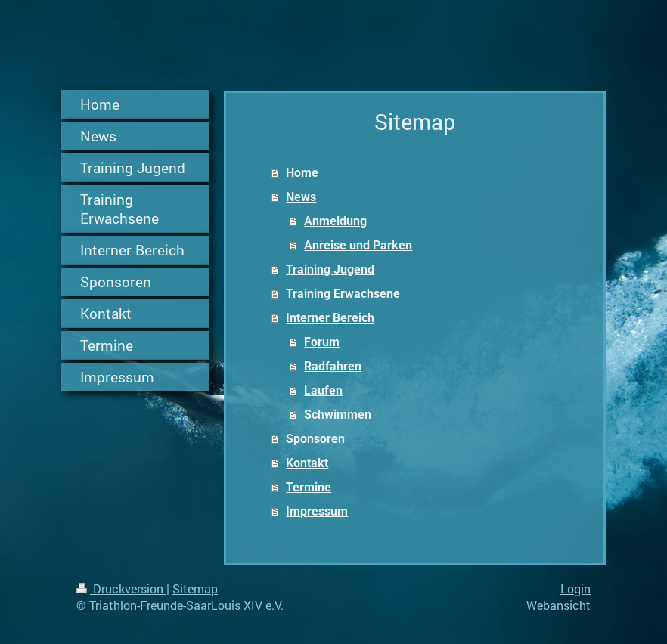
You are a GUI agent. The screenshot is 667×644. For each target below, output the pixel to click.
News (301, 197)
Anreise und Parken (358, 245)
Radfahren (333, 366)
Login (575, 588)
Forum (322, 342)
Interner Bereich (330, 318)
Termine (309, 487)
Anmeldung (335, 221)
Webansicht (558, 605)
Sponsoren (315, 439)
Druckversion (121, 588)
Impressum (317, 511)
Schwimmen (338, 415)
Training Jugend (330, 269)
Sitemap (195, 588)
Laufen (323, 390)
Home (302, 173)
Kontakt (307, 463)
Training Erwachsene (343, 294)
